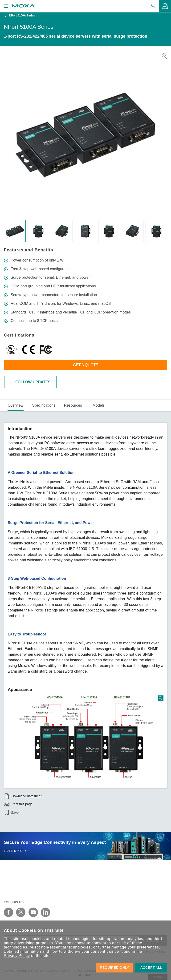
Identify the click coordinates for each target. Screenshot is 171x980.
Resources (73, 405)
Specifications (44, 405)
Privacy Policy (17, 956)
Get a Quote (86, 365)
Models (99, 405)
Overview (16, 405)
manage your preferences (135, 947)
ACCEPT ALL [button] (151, 968)
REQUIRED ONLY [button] (114, 968)
